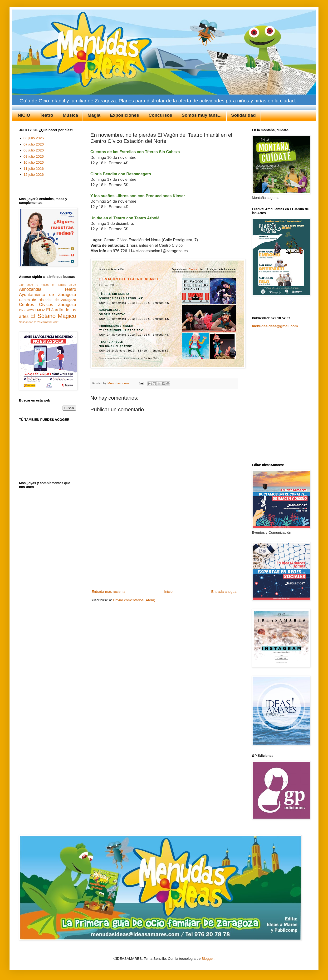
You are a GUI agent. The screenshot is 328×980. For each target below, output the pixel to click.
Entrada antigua (224, 591)
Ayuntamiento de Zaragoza (48, 295)
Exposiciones (125, 115)
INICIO (23, 115)
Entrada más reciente (109, 591)
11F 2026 (26, 285)
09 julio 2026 (34, 156)
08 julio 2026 (34, 150)
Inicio (168, 591)
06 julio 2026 (34, 138)
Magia (94, 115)
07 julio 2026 (34, 144)
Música (70, 115)
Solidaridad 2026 (30, 322)
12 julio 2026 (34, 174)
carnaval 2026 (50, 322)
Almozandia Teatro (48, 289)
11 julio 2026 (34, 168)
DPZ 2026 (26, 310)
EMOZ (40, 310)
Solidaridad (243, 115)
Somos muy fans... (202, 115)
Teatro (47, 115)
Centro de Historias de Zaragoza (48, 300)
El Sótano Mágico (53, 316)
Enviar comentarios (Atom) (134, 600)
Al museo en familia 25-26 (56, 285)
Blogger (208, 958)
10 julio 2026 (34, 162)
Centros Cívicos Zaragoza (48, 305)
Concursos (160, 115)
